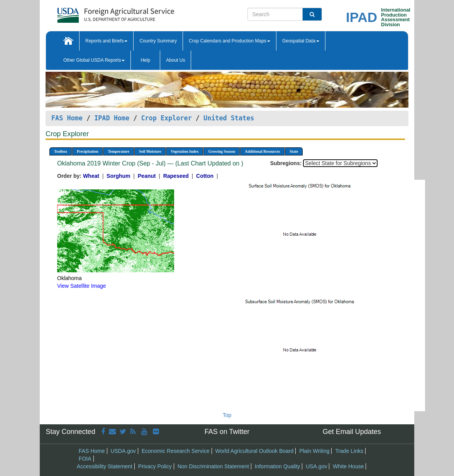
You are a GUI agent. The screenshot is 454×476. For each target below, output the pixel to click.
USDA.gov (123, 451)
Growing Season (222, 151)
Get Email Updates (352, 432)
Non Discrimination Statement (213, 466)
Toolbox (61, 151)
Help (145, 60)
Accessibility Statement (105, 466)
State (294, 151)
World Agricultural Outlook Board (254, 451)
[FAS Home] (96, 13)
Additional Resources (262, 151)
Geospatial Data (301, 41)
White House (348, 466)
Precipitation (87, 151)
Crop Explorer (166, 118)
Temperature (119, 151)
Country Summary (158, 41)
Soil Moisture (150, 151)
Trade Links (349, 451)
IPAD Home (112, 118)
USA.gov (316, 466)
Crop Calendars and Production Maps (230, 41)
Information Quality (278, 466)
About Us (175, 60)
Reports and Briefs (106, 41)
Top (227, 415)
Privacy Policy (155, 466)
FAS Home (67, 118)
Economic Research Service (176, 451)
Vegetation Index (185, 151)
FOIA (85, 459)
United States (229, 118)
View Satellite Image (82, 286)
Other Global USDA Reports (94, 60)
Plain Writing (314, 451)
